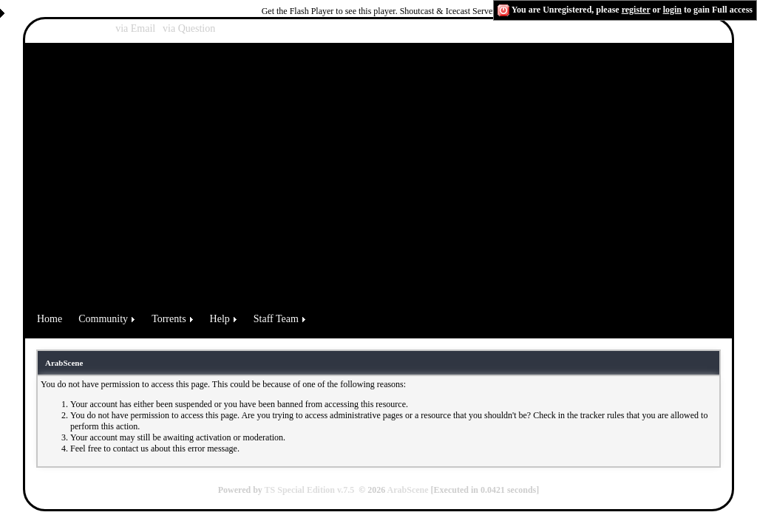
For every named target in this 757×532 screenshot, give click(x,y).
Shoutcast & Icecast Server (448, 11)
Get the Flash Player (298, 11)
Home (50, 319)
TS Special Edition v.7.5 (310, 490)
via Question (189, 28)
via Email (135, 28)
